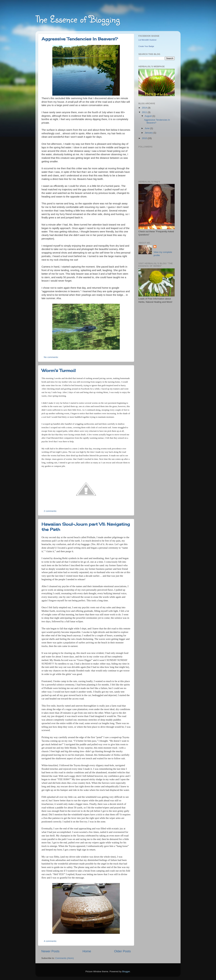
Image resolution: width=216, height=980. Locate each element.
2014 (145, 108)
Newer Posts (50, 951)
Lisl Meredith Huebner (147, 40)
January (149, 133)
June (147, 128)
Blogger (126, 971)
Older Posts (122, 951)
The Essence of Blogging (78, 19)
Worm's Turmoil (59, 370)
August (148, 116)
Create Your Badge (146, 46)
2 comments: (51, 511)
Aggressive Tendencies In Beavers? (80, 39)
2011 (145, 112)
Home (87, 951)
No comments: (52, 357)
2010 (145, 138)
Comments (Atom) (65, 958)
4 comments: (51, 941)
